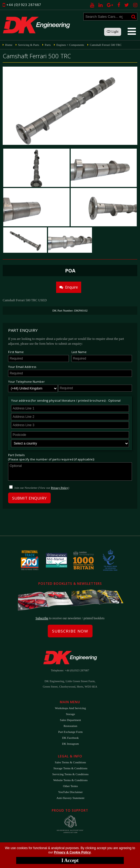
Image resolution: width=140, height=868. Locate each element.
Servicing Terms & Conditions (70, 774)
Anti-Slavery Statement (70, 798)
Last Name (79, 352)
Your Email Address (22, 367)
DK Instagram (71, 744)
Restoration (71, 726)
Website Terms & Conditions (70, 780)
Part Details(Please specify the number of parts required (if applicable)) (51, 457)
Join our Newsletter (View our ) (42, 488)
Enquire (69, 287)
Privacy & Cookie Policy (72, 852)
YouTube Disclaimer (70, 792)
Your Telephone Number (26, 382)
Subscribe (42, 618)
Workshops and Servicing (70, 708)
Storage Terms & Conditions (70, 768)
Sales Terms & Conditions (70, 762)
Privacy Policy (60, 488)
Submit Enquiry (29, 498)
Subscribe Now (70, 631)
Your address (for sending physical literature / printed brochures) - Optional (66, 400)
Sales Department (70, 720)
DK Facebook (70, 738)
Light (113, 32)
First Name (16, 352)
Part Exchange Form (70, 732)
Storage (70, 714)
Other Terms (71, 786)
